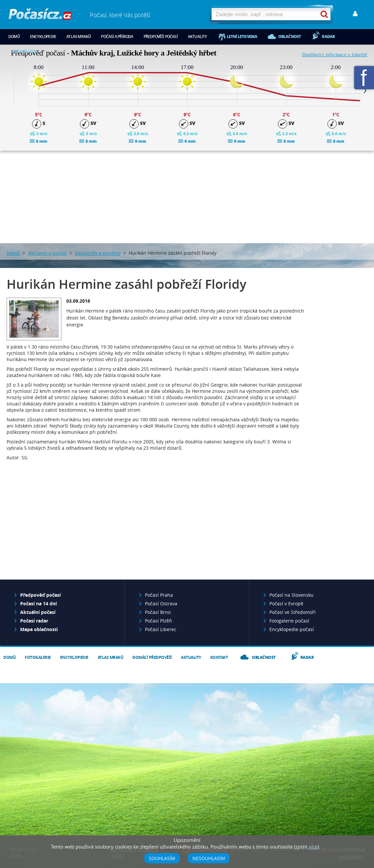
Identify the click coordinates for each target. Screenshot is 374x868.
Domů (14, 37)
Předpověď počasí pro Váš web (80, 705)
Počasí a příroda (117, 37)
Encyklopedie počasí (292, 629)
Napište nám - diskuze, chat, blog (187, 705)
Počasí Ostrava (161, 604)
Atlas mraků (79, 37)
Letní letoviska (242, 37)
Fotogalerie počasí (289, 621)
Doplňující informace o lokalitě (335, 55)
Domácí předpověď (152, 657)
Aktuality (197, 37)
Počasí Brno (158, 612)
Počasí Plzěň (158, 621)
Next (365, 91)
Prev (9, 91)
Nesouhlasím (209, 858)
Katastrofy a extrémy (98, 253)
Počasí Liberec (161, 629)
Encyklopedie (43, 37)
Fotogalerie (38, 657)
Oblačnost (290, 37)
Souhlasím (162, 858)
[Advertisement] (187, 197)
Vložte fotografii (294, 705)
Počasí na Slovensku (291, 595)
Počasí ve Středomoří (292, 612)
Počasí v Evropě (286, 604)
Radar (328, 37)
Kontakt (219, 657)
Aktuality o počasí (47, 253)
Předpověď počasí (161, 37)
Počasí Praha (159, 595)
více (313, 847)
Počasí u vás (24, 51)
